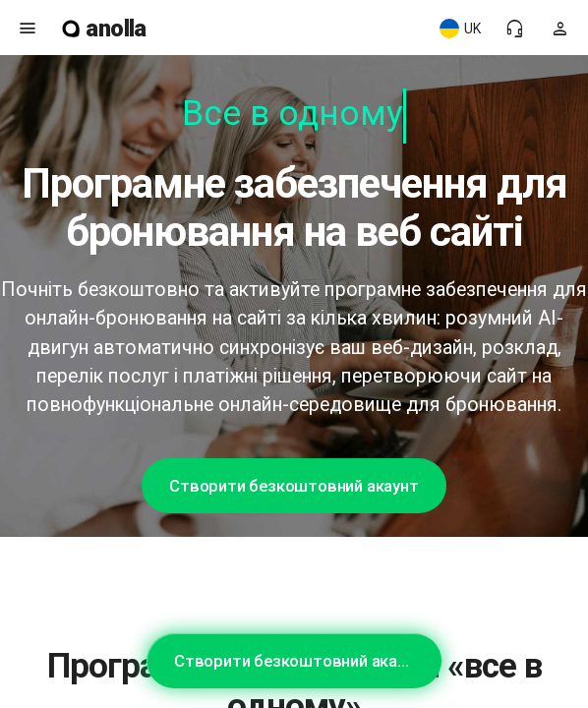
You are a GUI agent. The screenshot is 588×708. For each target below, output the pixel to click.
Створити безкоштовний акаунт (294, 486)
